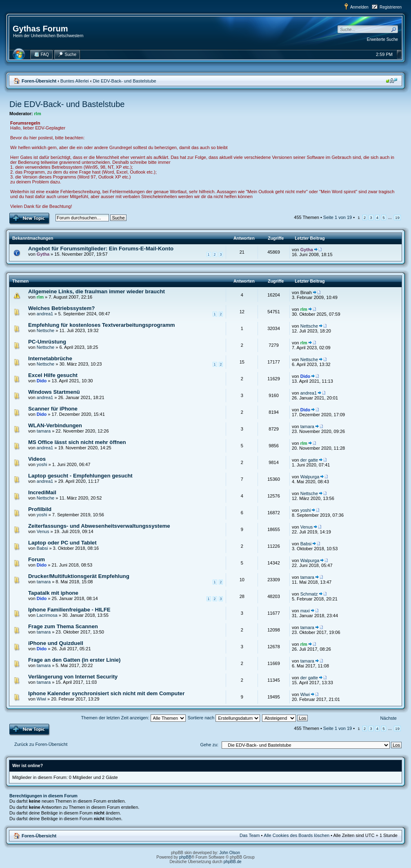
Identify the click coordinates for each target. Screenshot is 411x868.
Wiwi (41, 699)
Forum (37, 559)
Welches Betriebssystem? (61, 308)
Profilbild (40, 509)
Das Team (250, 835)
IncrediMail (42, 492)
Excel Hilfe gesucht (53, 375)
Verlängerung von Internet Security (73, 677)
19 (397, 218)
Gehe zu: (209, 745)
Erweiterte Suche (382, 39)
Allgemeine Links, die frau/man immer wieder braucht (97, 291)
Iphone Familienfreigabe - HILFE (69, 610)
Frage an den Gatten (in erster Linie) (74, 660)
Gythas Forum (40, 29)
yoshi (42, 464)
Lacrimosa (47, 615)
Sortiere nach (224, 718)
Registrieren (391, 7)
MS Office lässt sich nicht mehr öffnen (77, 442)
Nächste (389, 718)
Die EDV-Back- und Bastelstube (124, 81)
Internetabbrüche (50, 358)
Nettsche (46, 330)
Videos (37, 459)
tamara (44, 431)
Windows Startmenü (54, 392)
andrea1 (45, 314)
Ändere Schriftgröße (392, 80)
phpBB (185, 857)
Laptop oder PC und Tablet (62, 543)
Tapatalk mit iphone (53, 593)
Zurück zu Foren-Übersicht (41, 744)
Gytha (43, 254)
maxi (305, 611)
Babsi (42, 548)
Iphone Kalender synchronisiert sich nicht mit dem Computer (106, 693)
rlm (38, 114)
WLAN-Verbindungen (55, 425)
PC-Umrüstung (47, 342)
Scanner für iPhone (53, 409)
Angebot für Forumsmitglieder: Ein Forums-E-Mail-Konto (101, 249)
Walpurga (310, 477)
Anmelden (359, 7)
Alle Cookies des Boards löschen (297, 835)
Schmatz (309, 594)
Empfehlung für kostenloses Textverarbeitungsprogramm (102, 325)
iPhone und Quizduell (56, 643)
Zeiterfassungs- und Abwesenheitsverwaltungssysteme (99, 526)
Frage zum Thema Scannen (63, 626)
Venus (43, 531)
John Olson (230, 853)
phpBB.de (233, 862)
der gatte (309, 460)
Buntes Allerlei (75, 81)
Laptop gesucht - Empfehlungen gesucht (80, 476)
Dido (42, 381)
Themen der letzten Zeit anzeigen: (133, 718)
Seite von (338, 217)
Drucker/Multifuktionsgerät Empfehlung (79, 576)
